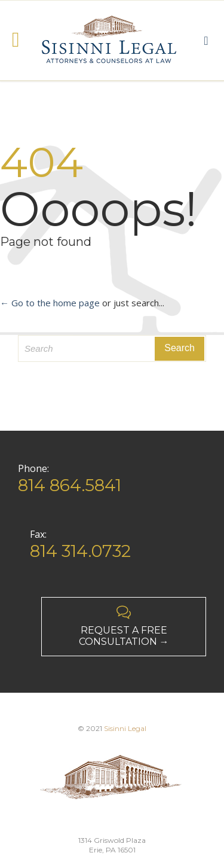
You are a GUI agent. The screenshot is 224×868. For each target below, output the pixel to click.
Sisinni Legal (125, 728)
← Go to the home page (50, 303)
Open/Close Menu (22, 41)
